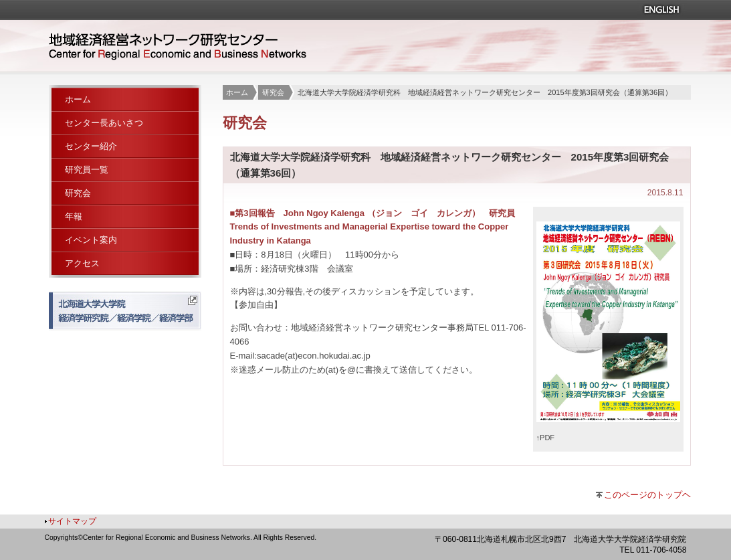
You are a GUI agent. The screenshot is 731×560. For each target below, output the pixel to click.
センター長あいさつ (104, 123)
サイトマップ (72, 521)
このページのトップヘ (647, 495)
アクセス (82, 263)
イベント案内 (91, 240)
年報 (74, 216)
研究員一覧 (87, 170)
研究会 (273, 92)
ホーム (237, 92)
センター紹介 (91, 146)
